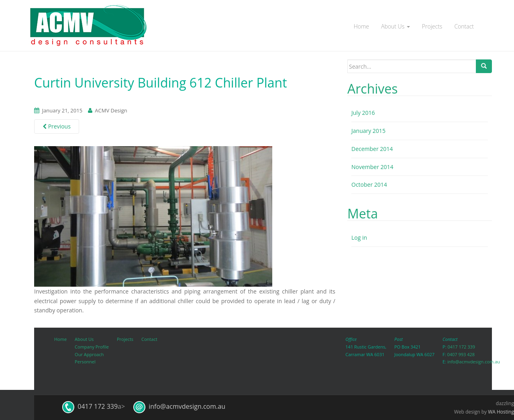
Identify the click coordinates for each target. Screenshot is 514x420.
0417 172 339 (461, 347)
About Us (396, 26)
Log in (359, 238)
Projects (432, 26)
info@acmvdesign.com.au (474, 362)
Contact (464, 26)
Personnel (85, 362)
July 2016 (363, 113)
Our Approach (89, 354)
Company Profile (92, 347)
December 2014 (372, 149)
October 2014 (369, 185)
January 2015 (368, 131)
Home (361, 26)
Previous (57, 126)
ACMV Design (111, 110)
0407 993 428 (461, 354)
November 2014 (372, 167)
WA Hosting (501, 412)
